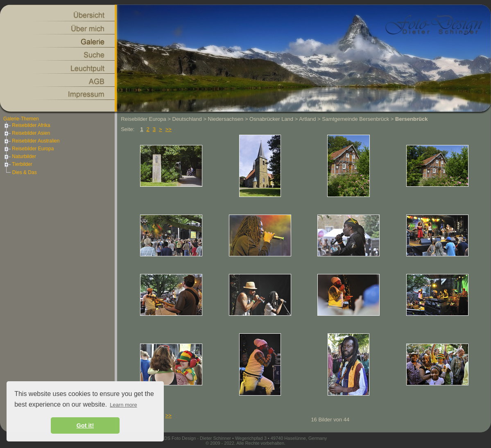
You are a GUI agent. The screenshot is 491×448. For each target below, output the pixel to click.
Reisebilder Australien (31, 141)
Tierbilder (18, 164)
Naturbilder (20, 156)
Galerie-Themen (21, 119)
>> (169, 129)
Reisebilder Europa (28, 149)
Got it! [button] (85, 425)
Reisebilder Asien (27, 133)
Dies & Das (25, 172)
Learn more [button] (123, 405)
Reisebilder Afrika (27, 125)
